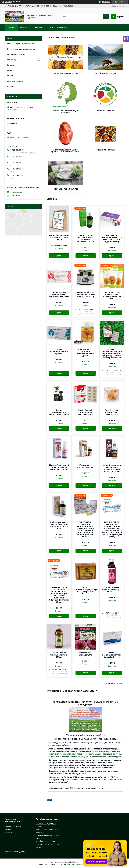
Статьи (10, 86)
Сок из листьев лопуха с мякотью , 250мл (59, 655)
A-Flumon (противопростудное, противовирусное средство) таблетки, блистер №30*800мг (112, 353)
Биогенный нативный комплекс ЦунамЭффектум (112, 655)
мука (58, 756)
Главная (11, 28)
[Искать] (106, 17)
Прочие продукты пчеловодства (21, 49)
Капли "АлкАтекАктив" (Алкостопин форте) (59, 412)
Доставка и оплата (60, 28)
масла (63, 754)
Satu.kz (76, 862)
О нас (10, 70)
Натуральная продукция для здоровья (65, 112)
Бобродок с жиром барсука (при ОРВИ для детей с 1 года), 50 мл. (59, 525)
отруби (52, 756)
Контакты (40, 28)
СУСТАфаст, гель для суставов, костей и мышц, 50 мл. (112, 295)
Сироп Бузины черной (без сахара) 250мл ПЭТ (112, 589)
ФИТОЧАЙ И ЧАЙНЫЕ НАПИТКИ (65, 189)
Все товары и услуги (114, 683)
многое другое (115, 756)
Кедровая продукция (16, 54)
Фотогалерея (13, 60)
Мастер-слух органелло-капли (85, 466)
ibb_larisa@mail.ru (17, 192)
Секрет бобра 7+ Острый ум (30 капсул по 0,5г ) (85, 412)
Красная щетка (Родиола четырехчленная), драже (85, 352)
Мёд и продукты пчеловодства (20, 44)
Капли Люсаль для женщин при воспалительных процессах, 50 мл (112, 468)
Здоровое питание (105, 111)
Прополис (9, 832)
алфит (81, 756)
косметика (104, 754)
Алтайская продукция (105, 74)
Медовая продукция (13, 826)
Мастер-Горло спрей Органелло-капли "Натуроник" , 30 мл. (59, 467)
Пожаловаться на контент (81, 864)
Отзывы (11, 76)
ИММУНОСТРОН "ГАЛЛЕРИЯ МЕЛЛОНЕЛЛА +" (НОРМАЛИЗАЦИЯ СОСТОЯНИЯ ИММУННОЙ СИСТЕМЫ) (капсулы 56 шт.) (59, 595)
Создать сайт (7, 2)
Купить (59, 256)
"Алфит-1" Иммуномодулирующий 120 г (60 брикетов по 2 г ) (85, 591)
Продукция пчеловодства (65, 74)
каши (88, 756)
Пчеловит (8, 829)
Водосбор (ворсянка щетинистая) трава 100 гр (59, 237)
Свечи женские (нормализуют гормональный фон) (59, 294)
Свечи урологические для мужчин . (59, 351)
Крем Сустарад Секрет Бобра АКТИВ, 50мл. (112, 412)
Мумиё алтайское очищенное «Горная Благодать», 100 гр (85, 294)
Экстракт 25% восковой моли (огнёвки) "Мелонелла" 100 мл (85, 238)
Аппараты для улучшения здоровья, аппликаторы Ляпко (65, 151)
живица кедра (105, 751)
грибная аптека (99, 756)
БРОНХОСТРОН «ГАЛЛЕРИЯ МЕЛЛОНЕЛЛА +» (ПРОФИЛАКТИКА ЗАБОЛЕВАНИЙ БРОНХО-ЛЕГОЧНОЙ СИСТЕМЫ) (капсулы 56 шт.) (112, 529)
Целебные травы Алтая (45, 841)
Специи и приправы (105, 150)
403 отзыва (106, 2)
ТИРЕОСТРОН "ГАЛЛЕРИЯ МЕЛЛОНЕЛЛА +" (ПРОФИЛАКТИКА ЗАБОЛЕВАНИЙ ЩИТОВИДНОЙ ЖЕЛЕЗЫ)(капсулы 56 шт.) (85, 529)
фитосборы (116, 754)
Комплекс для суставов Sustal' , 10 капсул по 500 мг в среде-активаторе (112, 238)
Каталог (24, 28)
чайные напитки (69, 756)
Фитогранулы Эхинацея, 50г (85, 654)
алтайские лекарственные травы (83, 754)
